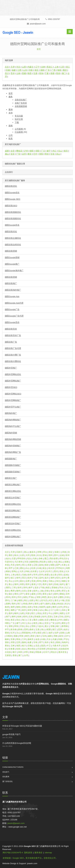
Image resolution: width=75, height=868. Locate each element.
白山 (28, 568)
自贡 (13, 151)
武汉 (51, 600)
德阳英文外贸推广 (13, 498)
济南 (47, 591)
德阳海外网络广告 (13, 452)
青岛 (52, 591)
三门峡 (14, 600)
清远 (39, 613)
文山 (18, 633)
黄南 (58, 642)
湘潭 (13, 607)
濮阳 (61, 597)
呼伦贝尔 (64, 559)
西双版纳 (26, 633)
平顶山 (32, 597)
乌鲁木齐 (56, 646)
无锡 (24, 575)
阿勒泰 (38, 652)
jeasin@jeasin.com (36, 24)
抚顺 (67, 562)
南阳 (20, 600)
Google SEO (18, 858)
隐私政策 (28, 853)
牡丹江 (49, 571)
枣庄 (64, 591)
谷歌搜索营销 (21, 106)
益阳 (49, 607)
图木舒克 (63, 652)
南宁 (8, 617)
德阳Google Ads (12, 296)
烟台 (11, 594)
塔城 (32, 652)
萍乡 (61, 588)
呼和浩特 (21, 559)
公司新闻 (19, 129)
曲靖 (32, 629)
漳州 (25, 588)
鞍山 (61, 562)
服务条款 (38, 853)
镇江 (13, 578)
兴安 (26, 562)
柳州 (14, 617)
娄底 (7, 610)
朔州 (50, 555)
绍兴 (58, 578)
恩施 (54, 604)
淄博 (58, 591)
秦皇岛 (33, 552)
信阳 (32, 600)
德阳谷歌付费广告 (13, 355)
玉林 (56, 617)
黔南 (20, 629)
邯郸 (39, 552)
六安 (39, 584)
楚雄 (7, 633)
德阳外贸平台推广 (13, 407)
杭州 (30, 578)
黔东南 (14, 629)
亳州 (45, 584)
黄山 (11, 584)
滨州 (68, 594)
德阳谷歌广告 (11, 342)
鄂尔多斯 (54, 559)
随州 (48, 604)
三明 (14, 588)
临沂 (50, 594)
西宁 (41, 642)
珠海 (35, 610)
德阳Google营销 (12, 257)
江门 (52, 610)
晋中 (56, 555)
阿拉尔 (54, 652)
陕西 (30, 73)
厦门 (68, 584)
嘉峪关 (31, 639)
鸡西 (68, 568)
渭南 (56, 636)
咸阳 (50, 636)
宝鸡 (44, 636)
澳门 (64, 73)
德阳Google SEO (13, 199)
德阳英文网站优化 (13, 491)
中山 (50, 613)
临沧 (66, 629)
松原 (33, 568)
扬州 (7, 578)
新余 (7, 591)
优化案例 (6, 777)
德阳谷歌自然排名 (13, 245)
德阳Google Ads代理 (14, 303)
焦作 (56, 597)
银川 (24, 646)
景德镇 (55, 588)
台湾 (26, 655)
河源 (28, 613)
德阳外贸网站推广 (13, 381)
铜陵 (64, 581)
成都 (7, 151)
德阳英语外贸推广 (13, 524)
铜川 (38, 636)
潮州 (56, 613)
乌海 (35, 559)
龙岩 (36, 588)
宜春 (30, 591)
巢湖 (33, 584)
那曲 (16, 636)
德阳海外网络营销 (13, 439)
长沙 (67, 604)
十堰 (62, 600)
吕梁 (14, 559)
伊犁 (26, 652)
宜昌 (68, 600)
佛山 (47, 610)
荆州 (31, 604)
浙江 (68, 67)
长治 (39, 555)
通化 (22, 568)
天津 (13, 67)
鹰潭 (13, 591)
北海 (31, 617)
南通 (47, 575)
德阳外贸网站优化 (13, 374)
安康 (13, 639)
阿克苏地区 (52, 649)
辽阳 (35, 565)
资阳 (41, 154)
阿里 (21, 636)
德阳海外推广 (11, 413)
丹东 (13, 565)
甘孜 (52, 154)
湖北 (36, 70)
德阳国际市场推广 (13, 465)
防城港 (37, 617)
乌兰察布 (19, 562)
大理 (34, 633)
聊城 (62, 594)
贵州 (13, 73)
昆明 (26, 629)
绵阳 (37, 151)
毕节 (7, 629)
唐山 (26, 552)
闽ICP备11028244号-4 (13, 853)
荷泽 (8, 597)
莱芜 (45, 594)
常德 (35, 607)
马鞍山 (51, 581)
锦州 (18, 565)
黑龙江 (50, 67)
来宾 (13, 620)
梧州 (25, 617)
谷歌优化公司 (50, 858)
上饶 (41, 591)
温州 (41, 578)
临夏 (30, 642)
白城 (39, 568)
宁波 (35, 578)
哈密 (18, 649)
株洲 (7, 607)
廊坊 (11, 555)
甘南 (35, 642)
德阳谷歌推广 (11, 283)
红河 (13, 633)
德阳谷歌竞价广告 (13, 335)
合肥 (28, 581)
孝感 (25, 604)
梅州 (16, 613)
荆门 (19, 604)
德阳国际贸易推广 (13, 472)
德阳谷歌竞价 (11, 329)
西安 (33, 636)
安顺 (52, 626)
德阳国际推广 (11, 459)
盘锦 (41, 565)
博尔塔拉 (32, 649)
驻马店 (44, 600)
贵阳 (33, 626)
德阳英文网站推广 (13, 485)
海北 (52, 642)
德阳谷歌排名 (11, 232)
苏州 (41, 575)
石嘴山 (31, 646)
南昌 (48, 588)
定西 (18, 642)
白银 (43, 639)
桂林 (19, 617)
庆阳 (13, 642)
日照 (39, 594)
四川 (7, 73)
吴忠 (37, 646)
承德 (64, 552)
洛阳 (25, 597)
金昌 (37, 639)
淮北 (58, 581)
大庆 (21, 571)
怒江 (45, 633)
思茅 (60, 629)
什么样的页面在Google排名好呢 (17, 743)
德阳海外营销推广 (13, 446)
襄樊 (8, 604)
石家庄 (19, 552)
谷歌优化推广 (21, 100)
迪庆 (51, 633)
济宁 (22, 594)
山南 (68, 633)
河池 (7, 620)
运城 (62, 555)
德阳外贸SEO (11, 387)
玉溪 (37, 629)
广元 (43, 151)
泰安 (28, 594)
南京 (18, 575)
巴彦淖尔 (9, 562)
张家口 (57, 552)
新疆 (52, 73)
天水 (49, 639)
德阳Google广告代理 (14, 316)
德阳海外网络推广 (13, 420)
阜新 (30, 565)
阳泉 (33, 555)
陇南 (24, 642)
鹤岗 (8, 571)
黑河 (56, 571)
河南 (31, 70)
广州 (18, 610)
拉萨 (56, 633)
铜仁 (58, 626)
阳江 (33, 613)
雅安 (30, 154)
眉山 (7, 154)
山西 (24, 67)
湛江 (58, 610)
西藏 (24, 73)
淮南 (45, 581)
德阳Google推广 (12, 264)
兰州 (24, 639)
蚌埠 (39, 581)
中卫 (49, 646)
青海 (41, 73)
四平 (11, 568)
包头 (29, 559)
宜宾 (13, 154)
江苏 (62, 67)
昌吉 (24, 649)
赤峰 (40, 559)
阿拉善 (43, 562)
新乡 (50, 597)
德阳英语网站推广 (13, 511)
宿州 (28, 584)
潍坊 (16, 594)
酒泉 (7, 642)
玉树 (13, 646)
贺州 (67, 617)
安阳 (38, 597)
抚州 (35, 591)
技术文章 (19, 119)
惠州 (11, 613)
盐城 (66, 575)
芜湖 (33, 581)
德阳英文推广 (11, 478)
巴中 (35, 154)
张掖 (60, 639)
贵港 (50, 617)
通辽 (46, 559)
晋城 (45, 555)
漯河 (7, 600)
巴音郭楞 (41, 649)
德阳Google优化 (12, 193)
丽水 (22, 581)
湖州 (52, 578)
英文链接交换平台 (34, 858)
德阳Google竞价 (12, 322)
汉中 (67, 636)
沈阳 (49, 562)
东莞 (45, 613)
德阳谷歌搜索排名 (13, 219)
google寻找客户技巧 (11, 734)
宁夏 (47, 73)
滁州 (16, 584)
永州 (60, 607)
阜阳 (22, 584)
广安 (18, 154)
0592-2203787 (53, 19)
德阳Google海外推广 (14, 271)
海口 (24, 620)
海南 (59, 70)
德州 (56, 594)
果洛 (7, 646)
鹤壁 (44, 597)
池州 (50, 584)
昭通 (49, 629)
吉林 (43, 67)
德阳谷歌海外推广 (13, 290)
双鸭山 (15, 571)
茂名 (64, 610)
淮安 (60, 575)
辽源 (16, 568)
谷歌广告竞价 (21, 103)
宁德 (42, 588)
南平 (31, 588)
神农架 (60, 604)
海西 (18, 646)
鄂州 (14, 604)
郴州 (54, 607)
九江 (67, 588)
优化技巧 (6, 772)
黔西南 (65, 626)
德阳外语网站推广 (13, 537)
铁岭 (47, 565)
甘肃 (35, 73)
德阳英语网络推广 (13, 517)
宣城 (56, 584)
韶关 (24, 610)
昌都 (62, 633)
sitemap (48, 853)
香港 (58, 73)
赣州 (18, 591)
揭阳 (62, 613)
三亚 (30, 620)
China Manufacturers (13, 767)
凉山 (58, 154)
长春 (64, 565)
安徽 (8, 70)
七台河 (41, 571)
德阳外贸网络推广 (13, 400)
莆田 (8, 588)
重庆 (65, 70)
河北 (18, 67)
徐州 (30, 575)
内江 (54, 151)
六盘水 (40, 626)
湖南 (42, 70)
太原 (22, 555)
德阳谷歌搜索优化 (13, 212)
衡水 (16, 555)
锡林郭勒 (34, 562)
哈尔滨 (51, 568)
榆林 (7, 639)
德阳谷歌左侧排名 (13, 238)
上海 (56, 67)
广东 (48, 70)
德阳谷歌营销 (11, 251)
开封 (19, 597)
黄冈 (36, 604)
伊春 (27, 571)
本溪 (7, 565)
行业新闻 (19, 132)
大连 (55, 562)
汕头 (41, 610)
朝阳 (52, 565)
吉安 (24, 591)
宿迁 (24, 578)
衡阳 (18, 607)
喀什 (15, 652)
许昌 (67, 597)
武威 (54, 639)
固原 (43, 646)
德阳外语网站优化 (13, 530)
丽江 (54, 629)
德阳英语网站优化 (13, 504)
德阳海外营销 (11, 433)
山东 (25, 70)
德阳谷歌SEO (11, 206)
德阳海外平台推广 (13, 426)
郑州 (14, 597)
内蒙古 (31, 67)
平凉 (66, 639)
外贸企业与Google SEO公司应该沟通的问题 (22, 726)
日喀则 (9, 636)
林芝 (27, 636)
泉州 (19, 588)
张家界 (42, 607)
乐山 (60, 151)
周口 (37, 600)
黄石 (56, 600)
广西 (54, 70)
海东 (47, 642)
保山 (43, 629)
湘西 (13, 610)
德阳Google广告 (12, 309)
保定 (51, 552)
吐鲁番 (12, 649)
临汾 (8, 559)
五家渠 (8, 655)
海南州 (65, 642)
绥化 (62, 571)
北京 (7, 67)
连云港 (53, 575)
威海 (33, 594)
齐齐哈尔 (60, 568)
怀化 (66, 607)
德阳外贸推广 (11, 368)
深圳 (30, 610)
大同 (28, 555)
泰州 (18, 578)
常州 (35, 575)
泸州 (26, 151)
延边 (45, 568)
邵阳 (24, 607)
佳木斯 (34, 571)
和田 (20, 652)
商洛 (18, 639)
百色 (61, 617)
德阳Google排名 (12, 225)
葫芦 (58, 565)
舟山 (11, 581)
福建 (14, 70)
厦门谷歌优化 (7, 781)
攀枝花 (19, 151)
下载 (17, 122)
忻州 (68, 555)
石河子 (46, 652)
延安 (61, 636)
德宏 (39, 633)
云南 (18, 73)
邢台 (45, 552)
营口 (24, 565)
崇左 (18, 620)
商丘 (26, 600)
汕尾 (22, 613)
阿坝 (47, 154)
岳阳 (30, 607)
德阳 (32, 151)
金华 (64, 578)
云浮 (68, 613)
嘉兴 (47, 578)
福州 (62, 584)
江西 (19, 70)
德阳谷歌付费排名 (13, 361)
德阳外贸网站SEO (13, 394)
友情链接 (7, 858)
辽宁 (37, 67)
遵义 (47, 626)
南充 (66, 151)
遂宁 (49, 151)
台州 (16, 581)
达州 (24, 154)
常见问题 (19, 116)
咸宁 (42, 604)
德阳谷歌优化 (11, 186)
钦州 (44, 617)
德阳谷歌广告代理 (13, 348)
